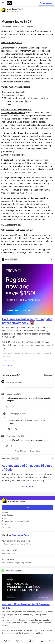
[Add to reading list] (31, 641)
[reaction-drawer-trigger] (7, 641)
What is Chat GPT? (27, 552)
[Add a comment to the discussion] (29, 384)
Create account (46, 3)
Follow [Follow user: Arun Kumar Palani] (28, 507)
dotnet (16, 27)
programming (27, 27)
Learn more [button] (27, 487)
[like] (8, 407)
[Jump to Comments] (19, 641)
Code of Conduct (21, 451)
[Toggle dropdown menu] (52, 259)
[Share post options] (50, 641)
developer (7, 27)
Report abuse (35, 451)
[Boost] (42, 641)
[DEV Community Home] (9, 3)
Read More (8, 366)
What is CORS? (27, 561)
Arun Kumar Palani (15, 9)
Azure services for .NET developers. (27, 542)
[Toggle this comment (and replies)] (3, 398)
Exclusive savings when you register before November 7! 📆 (27, 321)
